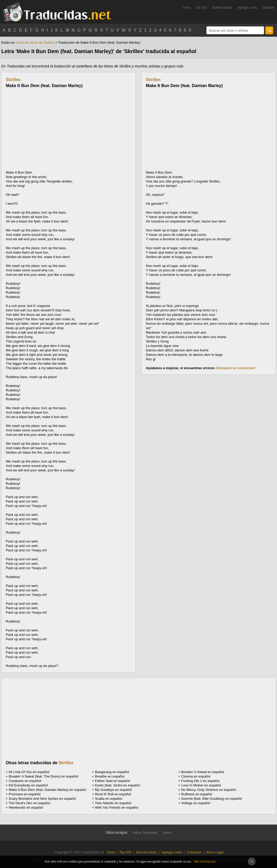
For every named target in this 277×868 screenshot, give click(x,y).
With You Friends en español (117, 807)
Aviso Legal (215, 852)
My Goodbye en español (113, 790)
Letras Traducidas (145, 833)
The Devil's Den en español (29, 803)
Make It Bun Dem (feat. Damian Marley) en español (47, 790)
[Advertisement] (50, 129)
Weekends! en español (26, 807)
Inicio (187, 8)
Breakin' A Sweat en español (203, 772)
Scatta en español (108, 799)
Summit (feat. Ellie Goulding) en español (212, 799)
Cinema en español (196, 776)
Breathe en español (110, 776)
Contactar (194, 852)
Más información (205, 861)
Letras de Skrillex (41, 42)
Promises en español (24, 794)
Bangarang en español (112, 772)
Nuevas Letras (222, 8)
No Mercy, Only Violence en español (208, 790)
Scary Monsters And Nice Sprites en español (42, 799)
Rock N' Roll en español (113, 794)
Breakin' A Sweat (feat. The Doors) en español (43, 776)
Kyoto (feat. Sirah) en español (117, 785)
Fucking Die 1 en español (200, 781)
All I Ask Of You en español (29, 772)
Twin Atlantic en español (113, 803)
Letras (167, 833)
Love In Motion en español (201, 785)
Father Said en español (112, 781)
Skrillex (13, 80)
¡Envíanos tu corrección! (235, 368)
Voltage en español (196, 803)
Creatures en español (25, 781)
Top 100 (201, 8)
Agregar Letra (247, 8)
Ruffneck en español (197, 794)
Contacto (268, 8)
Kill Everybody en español (28, 785)
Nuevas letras (146, 852)
